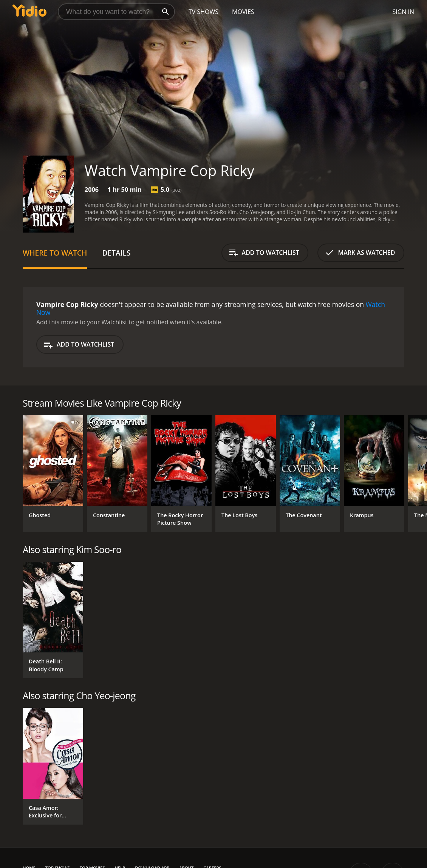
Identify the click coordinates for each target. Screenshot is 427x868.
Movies (243, 12)
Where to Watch (55, 253)
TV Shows (203, 12)
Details (116, 253)
